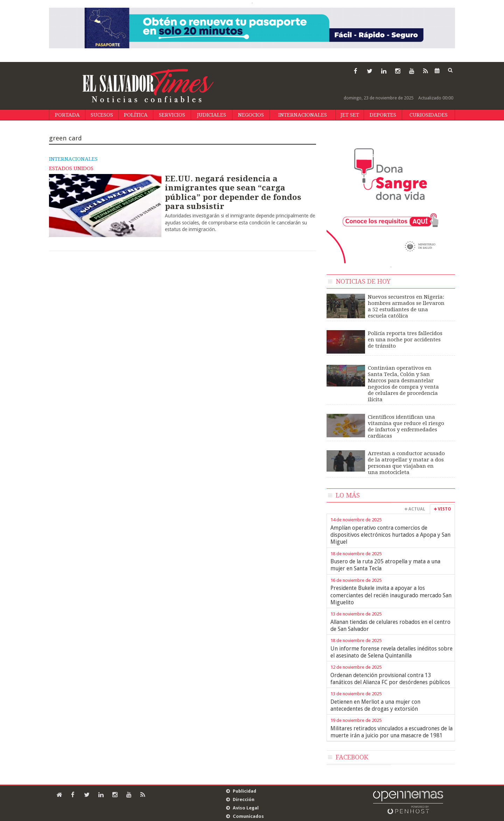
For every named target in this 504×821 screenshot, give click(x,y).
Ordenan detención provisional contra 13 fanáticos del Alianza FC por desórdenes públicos (390, 679)
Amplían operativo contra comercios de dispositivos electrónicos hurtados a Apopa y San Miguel (390, 535)
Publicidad (244, 791)
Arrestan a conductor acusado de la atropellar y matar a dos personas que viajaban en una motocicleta (406, 463)
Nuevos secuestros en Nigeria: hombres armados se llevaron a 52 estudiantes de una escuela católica (406, 306)
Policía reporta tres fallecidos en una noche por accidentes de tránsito (405, 340)
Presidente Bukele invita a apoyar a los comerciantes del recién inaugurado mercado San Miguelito (391, 595)
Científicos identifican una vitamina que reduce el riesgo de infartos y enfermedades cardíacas (406, 426)
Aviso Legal (246, 808)
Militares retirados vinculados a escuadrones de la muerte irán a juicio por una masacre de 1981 (391, 732)
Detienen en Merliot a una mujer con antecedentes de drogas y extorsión (375, 705)
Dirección (244, 799)
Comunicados (248, 816)
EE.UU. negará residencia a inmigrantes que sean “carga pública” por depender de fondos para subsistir (233, 192)
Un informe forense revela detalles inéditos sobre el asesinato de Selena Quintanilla (391, 652)
